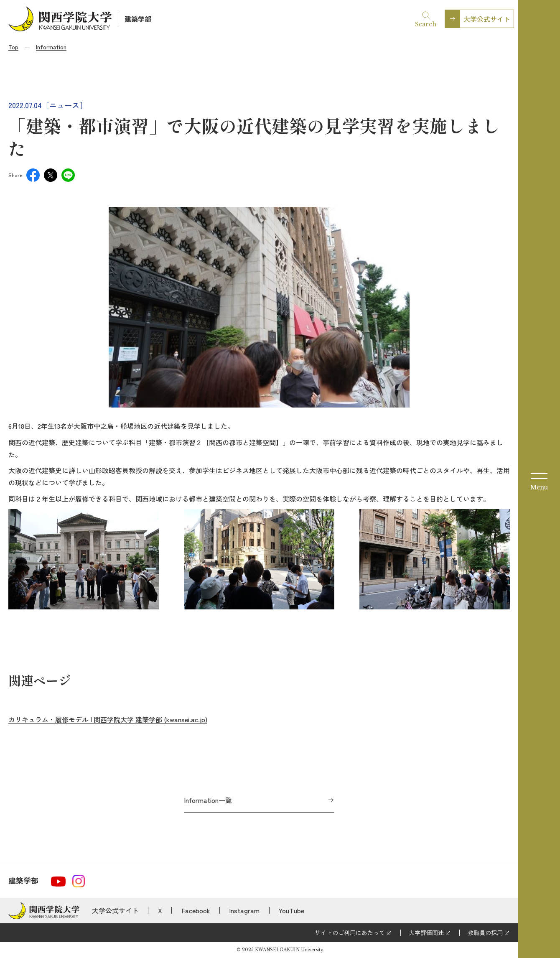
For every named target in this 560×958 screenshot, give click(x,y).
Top (13, 47)
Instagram (244, 910)
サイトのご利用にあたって (350, 933)
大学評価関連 (426, 933)
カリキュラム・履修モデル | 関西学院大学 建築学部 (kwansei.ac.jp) (108, 719)
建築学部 (138, 19)
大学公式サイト (487, 19)
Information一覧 (208, 800)
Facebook (196, 910)
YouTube (291, 910)
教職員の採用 (485, 933)
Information (51, 47)
